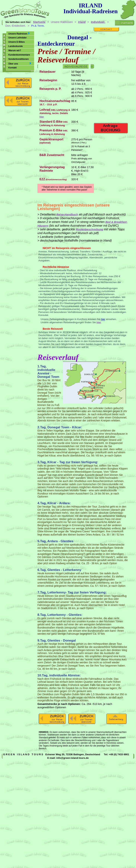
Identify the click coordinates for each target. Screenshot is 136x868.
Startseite (39, 22)
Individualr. (98, 22)
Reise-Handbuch (67, 215)
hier (103, 319)
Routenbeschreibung (90, 229)
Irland (82, 22)
